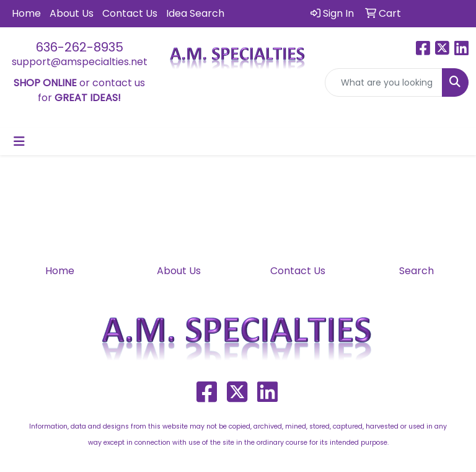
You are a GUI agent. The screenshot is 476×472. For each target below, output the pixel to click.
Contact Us (130, 13)
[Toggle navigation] (19, 141)
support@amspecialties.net (80, 62)
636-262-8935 (80, 47)
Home (26, 13)
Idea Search (195, 13)
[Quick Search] (384, 82)
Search (416, 271)
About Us (72, 13)
